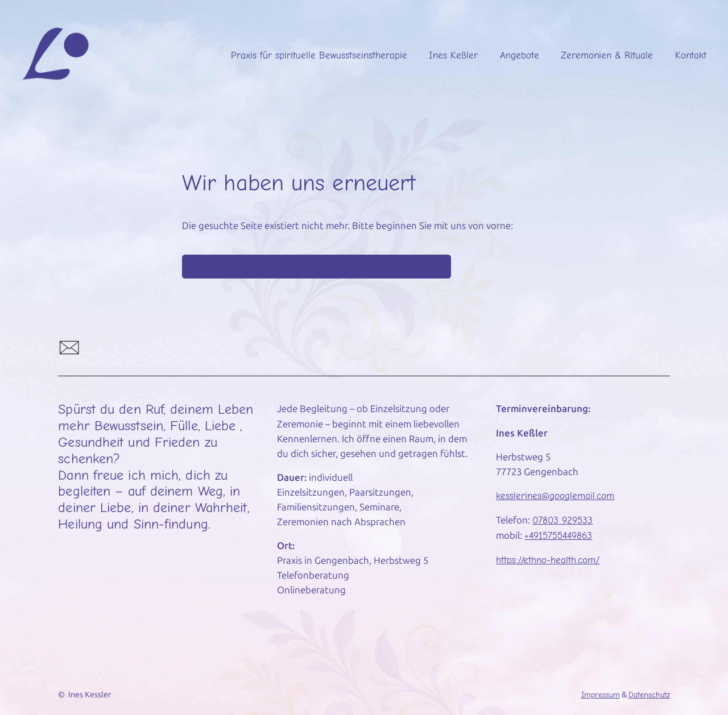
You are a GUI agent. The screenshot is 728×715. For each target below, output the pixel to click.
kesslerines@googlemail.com (555, 496)
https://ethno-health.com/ (548, 560)
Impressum (601, 695)
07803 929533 (562, 520)
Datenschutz (649, 695)
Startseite (316, 267)
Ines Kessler (90, 695)
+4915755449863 (558, 536)
